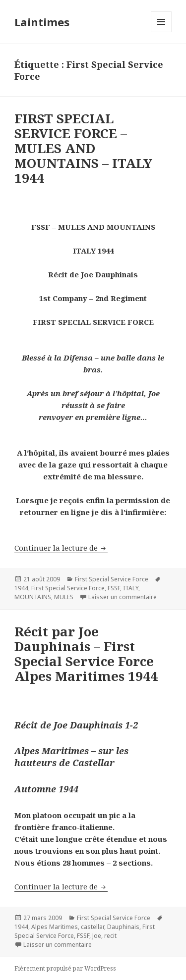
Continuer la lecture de (61, 548)
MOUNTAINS (33, 597)
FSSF (114, 588)
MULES (64, 597)
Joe (97, 936)
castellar (93, 927)
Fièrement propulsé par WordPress (65, 968)
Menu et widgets (161, 32)
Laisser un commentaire (123, 597)
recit (110, 936)
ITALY (131, 588)
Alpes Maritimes (55, 927)
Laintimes (42, 22)
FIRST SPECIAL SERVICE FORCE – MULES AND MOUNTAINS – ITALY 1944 (83, 148)
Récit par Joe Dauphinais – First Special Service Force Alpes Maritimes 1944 (86, 654)
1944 (21, 588)
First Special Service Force (112, 579)
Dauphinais (123, 927)
